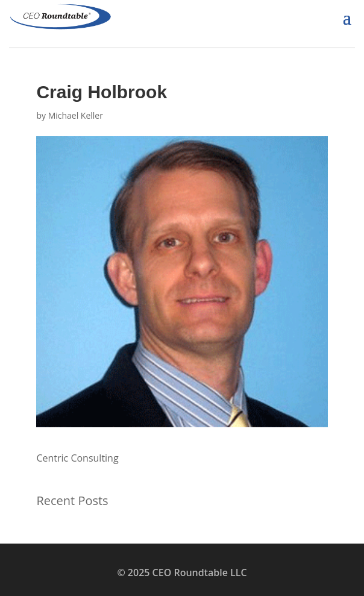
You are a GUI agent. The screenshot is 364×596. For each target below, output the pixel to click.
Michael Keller (76, 115)
